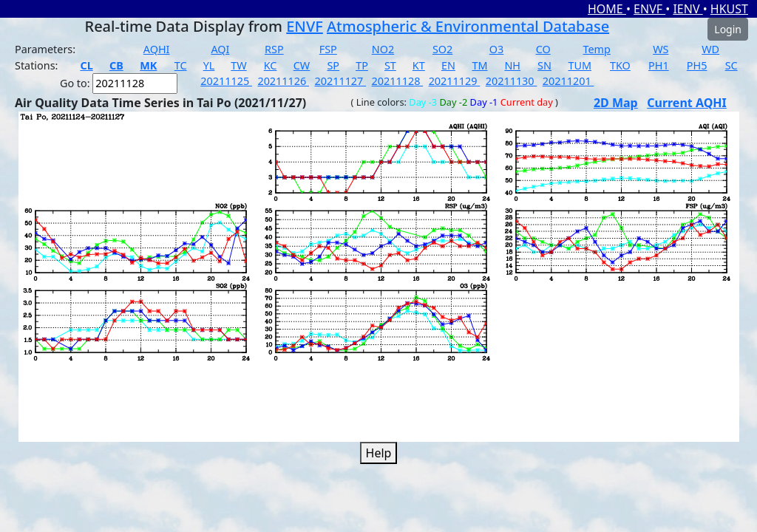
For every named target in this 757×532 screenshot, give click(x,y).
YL (209, 65)
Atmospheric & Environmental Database (468, 26)
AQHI (157, 49)
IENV (688, 9)
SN (544, 65)
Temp (597, 49)
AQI (220, 49)
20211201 (568, 81)
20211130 (512, 81)
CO (543, 49)
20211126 (283, 81)
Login (728, 29)
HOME (607, 9)
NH (512, 65)
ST (390, 65)
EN (448, 65)
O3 (496, 49)
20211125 (226, 81)
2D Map (616, 103)
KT (419, 65)
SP (333, 65)
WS (661, 49)
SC (731, 65)
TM (479, 65)
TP (362, 65)
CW (302, 65)
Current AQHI (687, 103)
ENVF (649, 9)
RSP (274, 49)
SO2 (442, 49)
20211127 (340, 81)
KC (271, 65)
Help (379, 453)
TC (181, 65)
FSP (328, 49)
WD (710, 49)
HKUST (729, 9)
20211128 (398, 81)
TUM (580, 65)
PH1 (659, 65)
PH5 (697, 65)
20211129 (455, 81)
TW (238, 65)
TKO (620, 65)
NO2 (383, 49)
